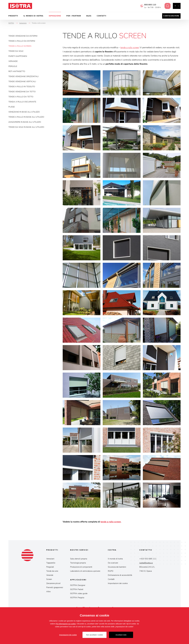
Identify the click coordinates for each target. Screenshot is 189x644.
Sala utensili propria (79, 559)
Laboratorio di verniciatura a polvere (85, 571)
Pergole (13, 66)
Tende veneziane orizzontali (24, 76)
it (175, 6)
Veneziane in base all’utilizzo (24, 112)
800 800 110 (149, 5)
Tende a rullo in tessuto (22, 87)
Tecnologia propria (78, 563)
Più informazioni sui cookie (66, 624)
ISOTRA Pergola (77, 598)
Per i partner (74, 16)
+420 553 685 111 (148, 559)
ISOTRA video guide (79, 593)
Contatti (101, 16)
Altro (48, 592)
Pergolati (50, 567)
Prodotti (13, 16)
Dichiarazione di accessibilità (120, 575)
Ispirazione (55, 16)
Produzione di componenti (81, 567)
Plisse (12, 107)
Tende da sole (16, 51)
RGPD (111, 571)
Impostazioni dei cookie (118, 583)
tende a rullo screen (130, 48)
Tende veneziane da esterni (23, 36)
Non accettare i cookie (95, 635)
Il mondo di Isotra (33, 16)
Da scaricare (113, 563)
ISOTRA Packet (77, 589)
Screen (49, 579)
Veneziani (50, 559)
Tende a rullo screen (20, 46)
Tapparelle (51, 563)
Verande (13, 61)
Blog (89, 16)
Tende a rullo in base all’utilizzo (26, 117)
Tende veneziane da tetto (22, 92)
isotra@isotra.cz (146, 563)
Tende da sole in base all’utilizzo (26, 127)
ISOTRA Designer (78, 585)
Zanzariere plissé (53, 583)
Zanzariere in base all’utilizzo (25, 122)
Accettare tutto (121, 635)
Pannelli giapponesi (55, 587)
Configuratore (171, 16)
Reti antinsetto (17, 71)
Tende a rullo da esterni (22, 41)
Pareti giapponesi (18, 56)
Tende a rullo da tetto (21, 97)
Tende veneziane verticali (22, 82)
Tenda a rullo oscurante (22, 102)
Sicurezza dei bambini (117, 567)
